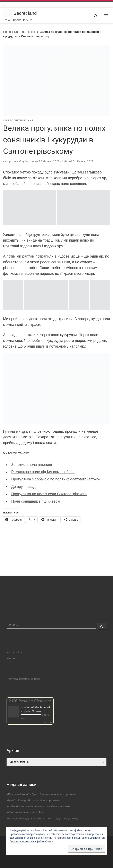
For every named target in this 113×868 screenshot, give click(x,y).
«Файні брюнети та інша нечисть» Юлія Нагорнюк (38, 806)
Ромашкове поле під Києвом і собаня (43, 472)
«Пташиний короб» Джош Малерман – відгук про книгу (42, 794)
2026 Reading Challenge (30, 701)
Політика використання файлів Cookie (31, 842)
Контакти (12, 658)
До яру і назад (23, 487)
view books (47, 722)
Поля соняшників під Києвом (36, 501)
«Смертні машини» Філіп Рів (25, 812)
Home (7, 32)
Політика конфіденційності (24, 679)
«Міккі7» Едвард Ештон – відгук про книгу (33, 800)
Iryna (15, 161)
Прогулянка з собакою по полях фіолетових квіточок (56, 479)
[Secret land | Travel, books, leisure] (8, 13)
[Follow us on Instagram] (4, 5)
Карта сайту (14, 652)
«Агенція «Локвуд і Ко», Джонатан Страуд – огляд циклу (42, 818)
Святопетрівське (25, 32)
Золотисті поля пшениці (32, 465)
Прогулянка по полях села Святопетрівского (49, 494)
